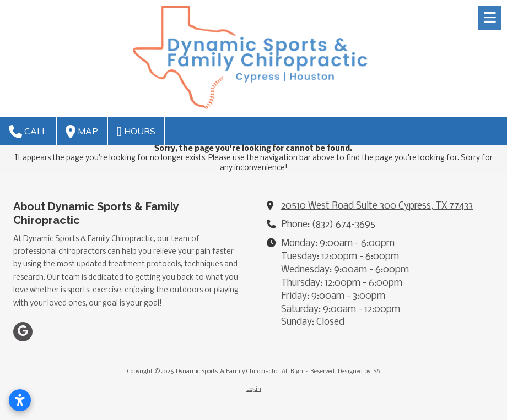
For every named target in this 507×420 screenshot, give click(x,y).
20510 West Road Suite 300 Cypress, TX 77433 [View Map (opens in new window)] (377, 206)
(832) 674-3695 (344, 225)
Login (254, 389)
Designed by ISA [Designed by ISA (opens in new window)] (359, 372)
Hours (136, 132)
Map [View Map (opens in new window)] (82, 132)
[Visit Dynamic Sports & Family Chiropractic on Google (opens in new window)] (23, 332)
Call (28, 132)
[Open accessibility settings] (20, 400)
